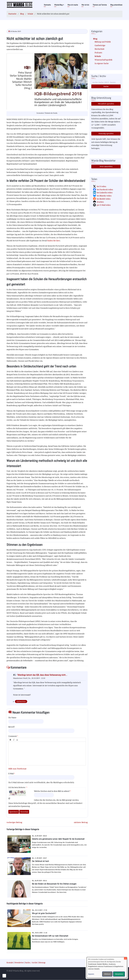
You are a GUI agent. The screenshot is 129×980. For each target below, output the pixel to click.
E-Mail (11, 774)
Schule (30, 14)
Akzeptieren (119, 974)
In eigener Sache (102, 63)
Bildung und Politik (103, 42)
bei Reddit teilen (104, 199)
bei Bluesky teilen (104, 196)
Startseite (47, 5)
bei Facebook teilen (105, 190)
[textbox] (47, 754)
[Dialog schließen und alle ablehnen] (125, 958)
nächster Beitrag (81, 822)
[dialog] (107, 968)
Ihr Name (12, 718)
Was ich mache (73, 5)
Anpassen (91, 974)
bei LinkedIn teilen (105, 193)
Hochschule (100, 49)
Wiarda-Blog (59, 5)
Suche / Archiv (31, 963)
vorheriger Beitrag (14, 822)
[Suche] (106, 82)
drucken (100, 202)
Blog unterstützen (116, 5)
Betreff (11, 727)
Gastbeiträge (100, 45)
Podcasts (98, 53)
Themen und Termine (100, 5)
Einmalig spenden (106, 134)
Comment (13, 736)
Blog (22, 14)
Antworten (21, 701)
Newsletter (19, 963)
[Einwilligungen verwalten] (4, 976)
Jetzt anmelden (106, 167)
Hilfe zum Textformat (17, 769)
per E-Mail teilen (104, 205)
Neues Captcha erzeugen (9, 798)
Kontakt (10, 963)
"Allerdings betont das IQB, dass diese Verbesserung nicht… (42, 675)
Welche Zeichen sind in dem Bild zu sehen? (52, 791)
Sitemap (42, 963)
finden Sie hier (53, 241)
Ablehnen (107, 974)
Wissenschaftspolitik (104, 60)
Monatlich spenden (106, 104)
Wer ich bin (85, 5)
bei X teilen (101, 186)
